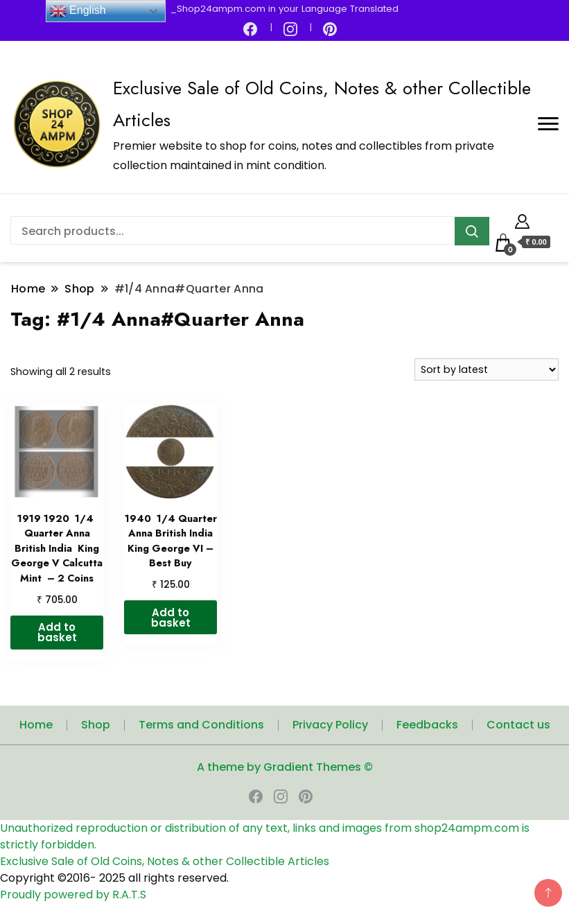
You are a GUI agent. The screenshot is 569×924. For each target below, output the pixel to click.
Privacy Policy (330, 725)
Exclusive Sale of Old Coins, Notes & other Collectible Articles (165, 861)
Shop (96, 725)
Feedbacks (427, 725)
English (78, 11)
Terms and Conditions (201, 725)
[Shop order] (487, 369)
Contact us (518, 725)
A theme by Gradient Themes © (285, 767)
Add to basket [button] (57, 632)
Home (36, 725)
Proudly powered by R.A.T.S (73, 895)
